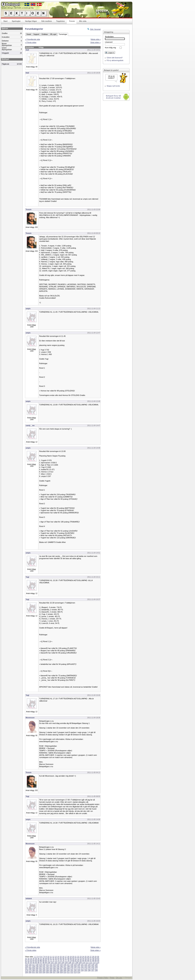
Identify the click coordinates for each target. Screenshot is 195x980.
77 (66, 961)
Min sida (83, 21)
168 (65, 968)
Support (36, 34)
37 (41, 959)
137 (30, 966)
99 (46, 962)
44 (58, 959)
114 (98, 962)
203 (40, 972)
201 (33, 972)
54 (83, 959)
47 (66, 959)
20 (73, 957)
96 (39, 962)
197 (93, 970)
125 (61, 964)
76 (63, 961)
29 (96, 957)
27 (91, 957)
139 (37, 966)
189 (65, 970)
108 (77, 962)
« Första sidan (31, 42)
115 (26, 964)
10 (48, 957)
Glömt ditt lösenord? (115, 58)
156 (96, 966)
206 (51, 972)
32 (28, 959)
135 (96, 964)
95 (36, 962)
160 (37, 968)
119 (40, 964)
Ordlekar (45, 34)
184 (47, 970)
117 (33, 964)
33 (31, 959)
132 (86, 964)
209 (61, 972)
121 (47, 964)
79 (71, 961)
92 (28, 962)
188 (61, 970)
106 (70, 962)
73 (56, 961)
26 (88, 957)
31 (26, 959)
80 (73, 961)
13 (56, 957)
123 (54, 964)
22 (78, 957)
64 (33, 961)
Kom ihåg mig (110, 48)
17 (66, 957)
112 (91, 962)
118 (37, 964)
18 (68, 957)
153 (86, 966)
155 (93, 966)
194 (82, 970)
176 (93, 968)
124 (58, 964)
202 (37, 972)
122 (51, 964)
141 (44, 966)
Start (5, 21)
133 (89, 964)
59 (96, 959)
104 (63, 962)
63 (31, 961)
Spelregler (16, 21)
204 (44, 972)
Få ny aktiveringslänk (115, 60)
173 (82, 968)
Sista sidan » (95, 42)
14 (58, 957)
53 (81, 959)
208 (58, 972)
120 (44, 964)
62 (28, 961)
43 (56, 959)
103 (59, 962)
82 (78, 961)
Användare (109, 37)
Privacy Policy (103, 978)
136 (26, 966)
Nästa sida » (96, 39)
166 (58, 968)
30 (98, 957)
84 (83, 961)
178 (26, 970)
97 (41, 962)
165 (54, 968)
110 (84, 962)
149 (72, 966)
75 (61, 961)
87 (91, 961)
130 (79, 964)
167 (61, 968)
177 (96, 968)
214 (79, 972)
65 (36, 961)
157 (26, 968)
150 (75, 966)
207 (54, 972)
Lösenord (109, 42)
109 (80, 962)
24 (83, 957)
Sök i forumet (95, 29)
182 (40, 970)
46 (63, 959)
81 (76, 961)
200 (30, 972)
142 (47, 966)
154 (89, 966)
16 (63, 957)
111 (87, 962)
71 (51, 961)
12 (53, 957)
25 (86, 957)
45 (61, 959)
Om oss (119, 978)
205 (47, 972)
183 (44, 970)
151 (79, 966)
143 (51, 966)
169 (68, 968)
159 (33, 968)
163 (47, 968)
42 (53, 959)
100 (49, 962)
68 (43, 961)
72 (53, 961)
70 (48, 961)
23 (81, 957)
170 (72, 968)
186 (54, 970)
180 (33, 970)
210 (65, 972)
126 (65, 964)
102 (56, 962)
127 (68, 964)
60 (98, 959)
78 (68, 961)
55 (86, 959)
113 (94, 962)
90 (98, 961)
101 (52, 962)
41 (51, 959)
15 (61, 957)
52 (78, 959)
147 (65, 966)
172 (79, 968)
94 (33, 962)
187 (58, 970)
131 (82, 964)
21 (76, 957)
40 (48, 959)
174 (86, 968)
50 (73, 959)
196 (89, 970)
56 (88, 959)
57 (91, 959)
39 (46, 959)
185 (51, 970)
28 (93, 957)
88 (93, 961)
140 (40, 966)
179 (30, 970)
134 (93, 964)
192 (75, 970)
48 (68, 959)
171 (75, 968)
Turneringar (63, 34)
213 (75, 972)
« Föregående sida (32, 39)
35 (36, 959)
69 (46, 961)
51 (76, 959)
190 (68, 970)
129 (75, 964)
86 (88, 961)
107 (73, 962)
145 (58, 966)
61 (26, 961)
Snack (29, 34)
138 (33, 966)
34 (33, 959)
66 (39, 961)
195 (86, 970)
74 (58, 961)
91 (26, 962)
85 (86, 961)
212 (72, 972)
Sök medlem (47, 21)
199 (26, 972)
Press (112, 978)
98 (43, 962)
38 (43, 959)
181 (37, 970)
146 (61, 966)
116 (30, 964)
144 (54, 966)
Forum (72, 21)
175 (89, 968)
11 (51, 957)
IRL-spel (53, 34)
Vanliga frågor (31, 21)
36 (39, 959)
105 (66, 962)
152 (82, 966)
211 (68, 972)
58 (93, 959)
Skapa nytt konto (113, 86)
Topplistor (61, 21)
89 (96, 961)
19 (71, 957)
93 (31, 962)
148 (68, 966)
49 (71, 959)
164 (51, 968)
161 (40, 968)
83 (81, 961)
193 (79, 970)
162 (44, 968)
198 (96, 970)
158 (30, 968)
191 (72, 970)
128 (72, 964)
